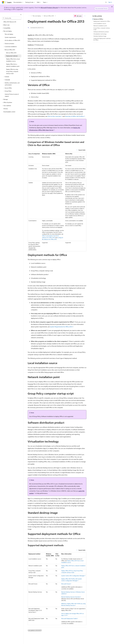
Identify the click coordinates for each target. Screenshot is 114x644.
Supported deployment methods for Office (102, 39)
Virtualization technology (100, 34)
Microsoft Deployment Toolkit (69, 618)
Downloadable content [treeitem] (9, 112)
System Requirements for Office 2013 (61, 327)
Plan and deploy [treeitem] (9, 34)
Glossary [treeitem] (6, 109)
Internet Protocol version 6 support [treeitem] (12, 95)
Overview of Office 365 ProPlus (74, 116)
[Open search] (106, 2)
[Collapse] (21, 15)
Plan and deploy (37, 16)
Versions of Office (98, 19)
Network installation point (100, 26)
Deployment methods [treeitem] (12, 56)
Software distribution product (101, 32)
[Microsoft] (3, 2)
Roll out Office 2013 (49, 16)
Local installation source (100, 23)
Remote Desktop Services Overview (71, 597)
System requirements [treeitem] (10, 37)
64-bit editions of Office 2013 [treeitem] (12, 40)
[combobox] (12, 18)
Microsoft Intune (66, 584)
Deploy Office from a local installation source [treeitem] (13, 60)
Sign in (110, 2)
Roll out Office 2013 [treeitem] (11, 53)
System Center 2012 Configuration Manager (73, 576)
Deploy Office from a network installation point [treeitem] (13, 65)
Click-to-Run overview (54, 116)
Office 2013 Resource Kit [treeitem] (10, 22)
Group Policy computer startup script (102, 29)
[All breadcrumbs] (29, 16)
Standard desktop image (100, 36)
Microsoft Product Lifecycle (49, 8)
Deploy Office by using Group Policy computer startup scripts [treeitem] (12, 71)
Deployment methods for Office (102, 21)
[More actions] (85, 16)
